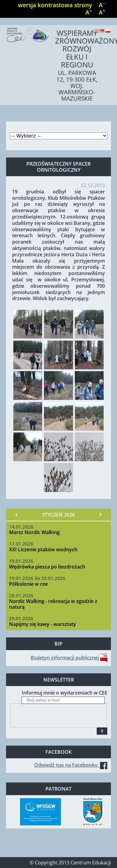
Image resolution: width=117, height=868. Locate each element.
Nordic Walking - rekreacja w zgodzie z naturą (53, 604)
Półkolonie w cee (28, 584)
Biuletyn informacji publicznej (65, 658)
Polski (108, 31)
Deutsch (102, 31)
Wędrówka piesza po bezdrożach (47, 567)
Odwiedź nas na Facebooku (71, 765)
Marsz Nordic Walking (34, 532)
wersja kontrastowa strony (55, 5)
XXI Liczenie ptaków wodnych (43, 549)
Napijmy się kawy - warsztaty (43, 624)
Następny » (100, 515)
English (96, 31)
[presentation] (57, 715)
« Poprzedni (17, 515)
